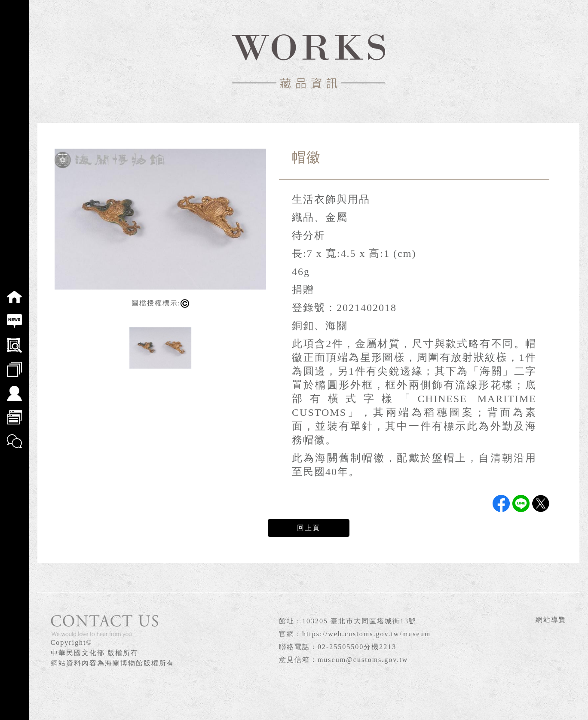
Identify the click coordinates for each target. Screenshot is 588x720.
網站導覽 (551, 620)
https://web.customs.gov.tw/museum (366, 634)
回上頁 (309, 528)
